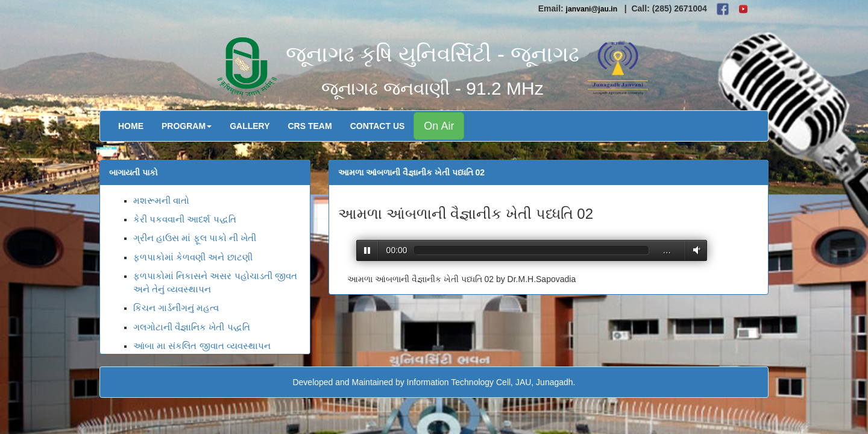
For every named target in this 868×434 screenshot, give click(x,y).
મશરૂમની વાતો (161, 200)
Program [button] (187, 126)
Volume (694, 250)
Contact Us (378, 126)
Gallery (250, 126)
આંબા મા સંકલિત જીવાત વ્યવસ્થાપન (202, 346)
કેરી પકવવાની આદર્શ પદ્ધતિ (185, 219)
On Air (439, 126)
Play (367, 250)
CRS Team (310, 126)
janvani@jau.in (592, 9)
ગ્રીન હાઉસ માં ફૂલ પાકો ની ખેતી (195, 238)
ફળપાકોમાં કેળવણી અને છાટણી (193, 257)
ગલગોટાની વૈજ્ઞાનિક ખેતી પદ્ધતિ (192, 327)
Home (131, 126)
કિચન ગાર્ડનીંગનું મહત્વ (176, 308)
